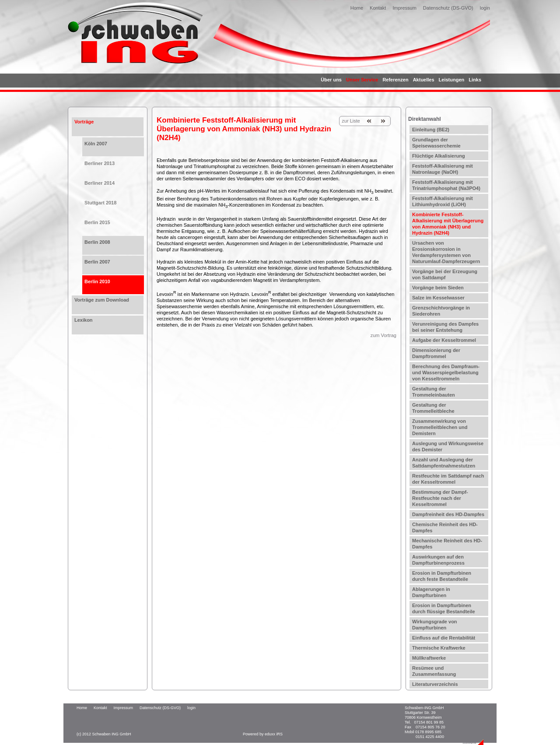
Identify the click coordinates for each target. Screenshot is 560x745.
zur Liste (351, 121)
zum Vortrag (383, 335)
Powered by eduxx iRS (263, 734)
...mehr (470, 742)
